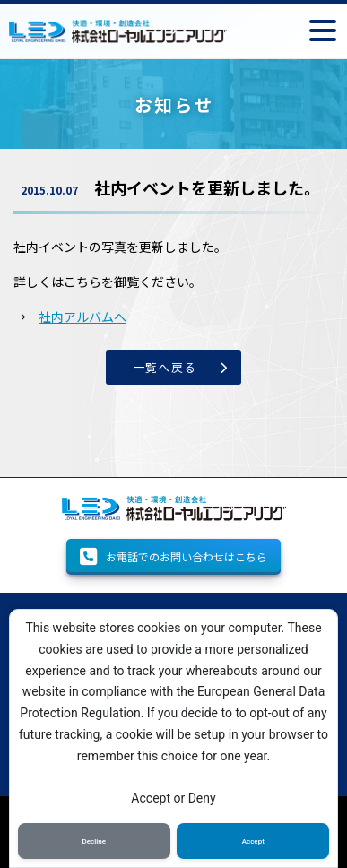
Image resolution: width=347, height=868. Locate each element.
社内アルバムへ (82, 317)
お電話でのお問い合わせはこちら (173, 557)
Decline (95, 842)
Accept (253, 842)
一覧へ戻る (165, 367)
